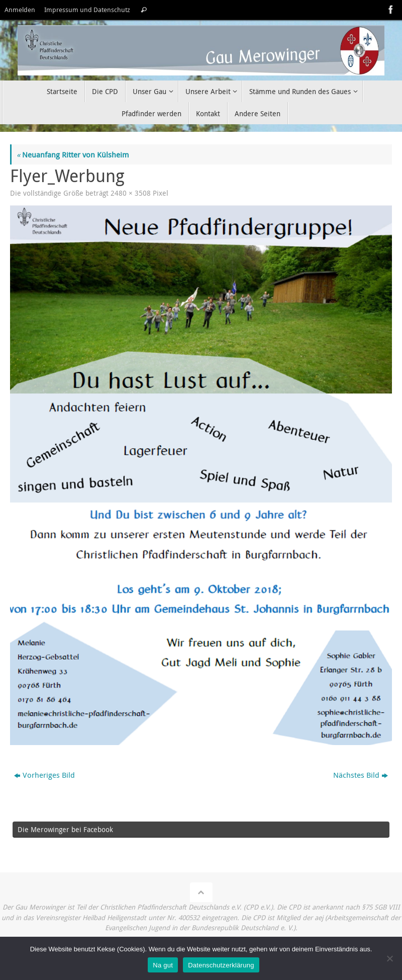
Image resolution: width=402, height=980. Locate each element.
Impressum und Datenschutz (87, 10)
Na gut (163, 965)
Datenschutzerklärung (221, 965)
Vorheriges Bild (44, 775)
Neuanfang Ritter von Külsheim (73, 154)
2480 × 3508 (131, 193)
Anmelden (20, 10)
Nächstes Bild (361, 775)
